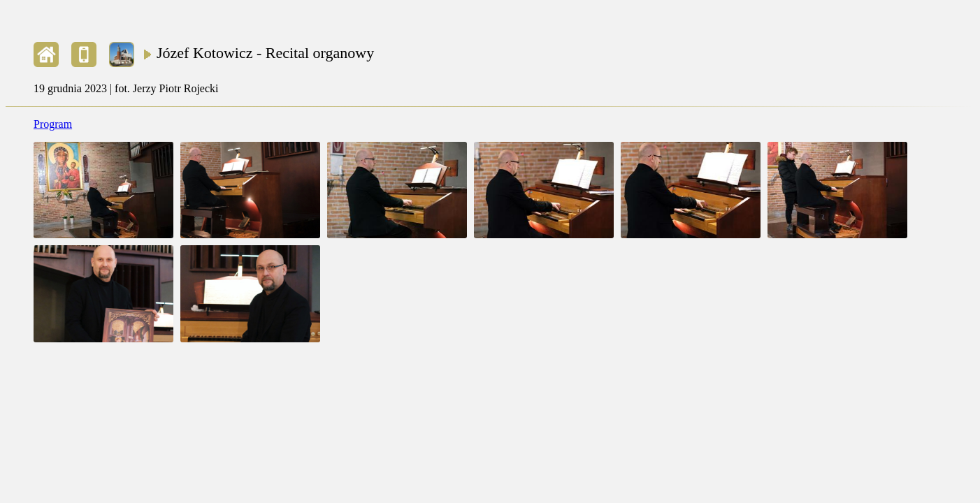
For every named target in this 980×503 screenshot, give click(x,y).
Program (53, 124)
